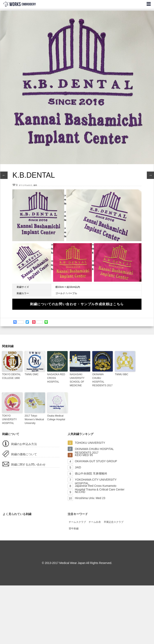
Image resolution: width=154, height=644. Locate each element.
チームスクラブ (77, 522)
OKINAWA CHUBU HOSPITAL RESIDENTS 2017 (102, 380)
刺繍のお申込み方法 (24, 444)
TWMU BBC (121, 374)
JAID (78, 467)
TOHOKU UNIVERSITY (90, 443)
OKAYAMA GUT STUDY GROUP (96, 461)
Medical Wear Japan (72, 563)
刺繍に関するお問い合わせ (28, 464)
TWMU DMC (32, 374)
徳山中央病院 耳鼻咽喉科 (91, 473)
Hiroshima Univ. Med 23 (90, 498)
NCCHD (80, 492)
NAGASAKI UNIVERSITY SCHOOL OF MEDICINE (77, 380)
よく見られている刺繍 (17, 514)
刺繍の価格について (24, 454)
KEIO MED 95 (84, 455)
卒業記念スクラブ (114, 522)
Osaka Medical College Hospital (56, 418)
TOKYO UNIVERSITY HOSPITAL (9, 419)
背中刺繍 (74, 529)
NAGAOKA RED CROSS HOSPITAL (56, 378)
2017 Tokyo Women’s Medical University (34, 419)
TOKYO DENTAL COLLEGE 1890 (11, 376)
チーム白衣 (95, 522)
